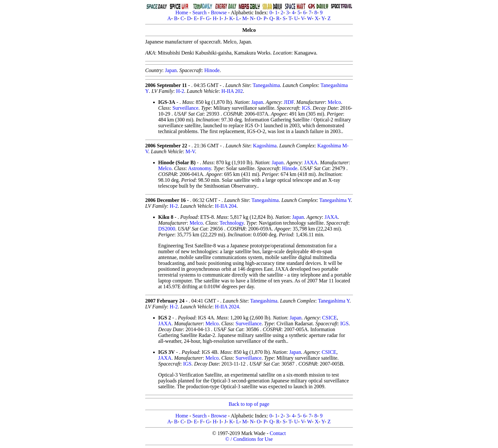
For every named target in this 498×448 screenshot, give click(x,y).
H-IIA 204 (226, 206)
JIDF (289, 102)
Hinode (212, 70)
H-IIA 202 (232, 91)
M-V (190, 151)
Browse (219, 12)
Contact (278, 433)
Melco (334, 102)
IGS (306, 108)
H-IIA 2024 (227, 307)
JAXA (311, 162)
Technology (232, 223)
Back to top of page (249, 404)
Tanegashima (266, 85)
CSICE (329, 318)
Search (200, 12)
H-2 (180, 91)
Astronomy (200, 168)
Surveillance (186, 108)
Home (182, 12)
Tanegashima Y (335, 200)
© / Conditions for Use (249, 439)
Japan (171, 70)
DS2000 (167, 229)
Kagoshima (265, 146)
